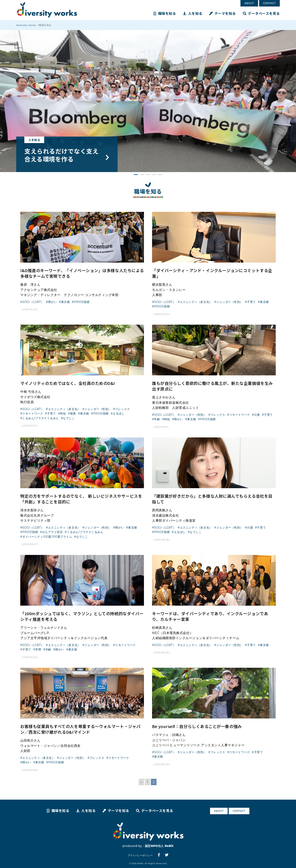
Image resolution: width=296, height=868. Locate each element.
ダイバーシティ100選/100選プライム (47, 537)
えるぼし (119, 414)
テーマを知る (223, 13)
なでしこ (69, 418)
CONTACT (269, 3)
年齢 (157, 419)
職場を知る (165, 13)
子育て (251, 302)
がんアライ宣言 (53, 532)
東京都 (65, 302)
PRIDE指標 (82, 302)
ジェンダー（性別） (230, 302)
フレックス (123, 409)
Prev (3, 101)
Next (293, 101)
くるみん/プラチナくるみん (41, 418)
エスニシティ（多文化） (196, 302)
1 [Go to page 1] (147, 782)
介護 (257, 415)
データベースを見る (261, 13)
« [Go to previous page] (141, 782)
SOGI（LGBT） (33, 302)
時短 (63, 414)
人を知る (193, 13)
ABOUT (249, 3)
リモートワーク (33, 414)
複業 (73, 414)
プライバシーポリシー (140, 855)
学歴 (38, 649)
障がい (53, 302)
